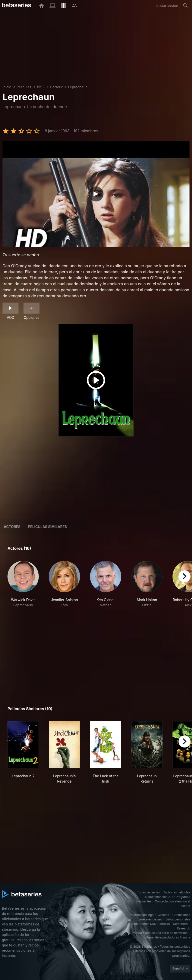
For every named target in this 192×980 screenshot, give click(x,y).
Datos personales (178, 919)
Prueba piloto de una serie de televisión (160, 933)
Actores (12, 527)
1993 (40, 87)
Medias (165, 924)
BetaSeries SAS (145, 924)
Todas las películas (177, 892)
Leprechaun (78, 87)
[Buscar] (185, 6)
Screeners (180, 924)
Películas (24, 87)
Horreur (56, 87)
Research (184, 928)
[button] (23, 587)
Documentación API (159, 897)
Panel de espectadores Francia (168, 937)
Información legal (142, 915)
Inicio (7, 87)
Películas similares (47, 527)
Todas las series (148, 892)
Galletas (163, 915)
